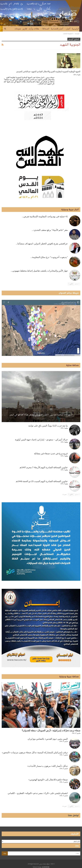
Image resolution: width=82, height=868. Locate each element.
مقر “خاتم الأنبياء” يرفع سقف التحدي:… (50, 230)
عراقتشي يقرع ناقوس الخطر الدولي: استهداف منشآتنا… (42, 244)
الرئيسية (75, 29)
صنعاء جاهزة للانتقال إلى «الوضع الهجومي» (48, 780)
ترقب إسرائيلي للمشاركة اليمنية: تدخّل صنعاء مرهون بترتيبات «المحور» (35, 752)
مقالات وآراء (34, 29)
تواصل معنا (73, 815)
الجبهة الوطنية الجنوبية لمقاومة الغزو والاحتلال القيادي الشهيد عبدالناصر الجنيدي (48, 71)
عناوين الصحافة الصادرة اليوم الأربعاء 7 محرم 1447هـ (44, 467)
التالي (71, 284)
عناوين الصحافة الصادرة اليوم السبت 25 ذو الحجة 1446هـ (42, 481)
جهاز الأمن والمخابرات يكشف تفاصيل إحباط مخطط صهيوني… (39, 271)
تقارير (25, 29)
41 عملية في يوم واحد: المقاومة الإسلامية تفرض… (45, 216)
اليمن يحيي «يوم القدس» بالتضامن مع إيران (48, 739)
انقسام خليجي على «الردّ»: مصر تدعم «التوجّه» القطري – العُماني (38, 793)
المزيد (19, 29)
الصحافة (46, 29)
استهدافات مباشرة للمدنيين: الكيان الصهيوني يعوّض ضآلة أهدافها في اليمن (41, 415)
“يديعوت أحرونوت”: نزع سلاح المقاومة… (49, 257)
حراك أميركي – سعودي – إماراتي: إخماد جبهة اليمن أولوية (41, 440)
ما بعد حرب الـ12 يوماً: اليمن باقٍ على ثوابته (48, 426)
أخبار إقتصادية (57, 29)
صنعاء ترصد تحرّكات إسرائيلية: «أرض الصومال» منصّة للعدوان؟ (51, 731)
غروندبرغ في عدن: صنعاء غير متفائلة (51, 453)
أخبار (68, 29)
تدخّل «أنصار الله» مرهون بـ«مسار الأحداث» (47, 766)
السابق (77, 284)
